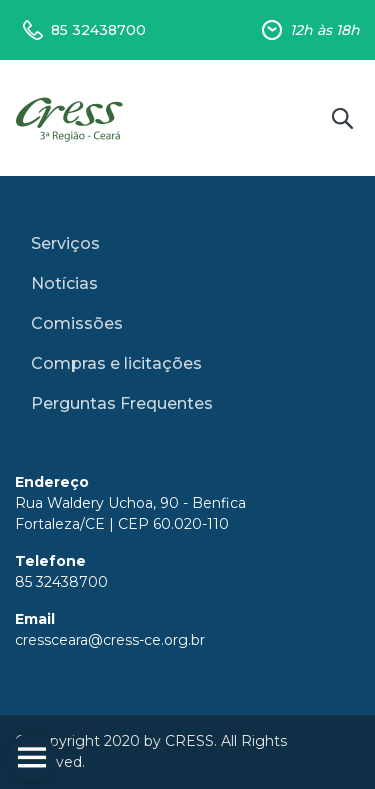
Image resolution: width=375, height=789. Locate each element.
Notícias (64, 283)
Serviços (65, 243)
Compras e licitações (116, 363)
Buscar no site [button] (342, 118)
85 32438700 (98, 30)
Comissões (77, 323)
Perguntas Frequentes (122, 403)
